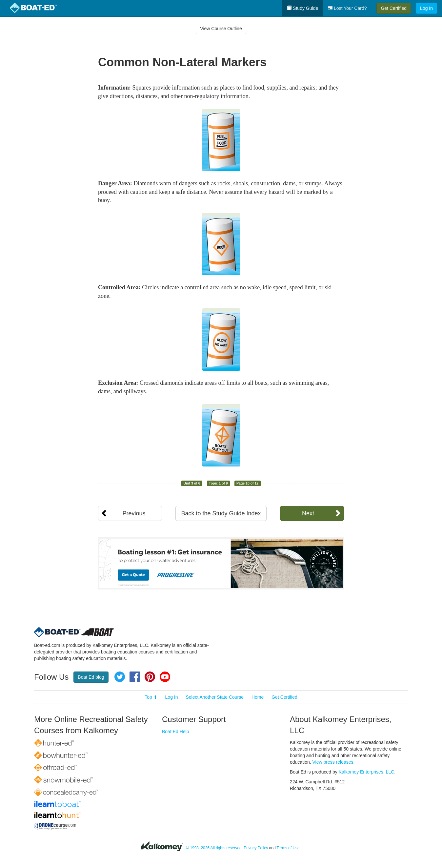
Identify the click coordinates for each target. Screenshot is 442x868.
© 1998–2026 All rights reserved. (214, 848)
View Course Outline (221, 29)
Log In (426, 8)
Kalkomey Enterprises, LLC (367, 772)
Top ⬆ (151, 697)
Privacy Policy (256, 848)
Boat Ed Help (176, 732)
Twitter (120, 677)
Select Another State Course (215, 697)
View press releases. (334, 762)
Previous (134, 513)
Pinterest (150, 677)
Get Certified (394, 8)
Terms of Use (288, 848)
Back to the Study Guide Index (221, 513)
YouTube (165, 677)
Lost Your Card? (347, 8)
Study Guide (302, 8)
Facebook (135, 677)
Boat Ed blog (91, 677)
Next (308, 513)
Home (258, 697)
